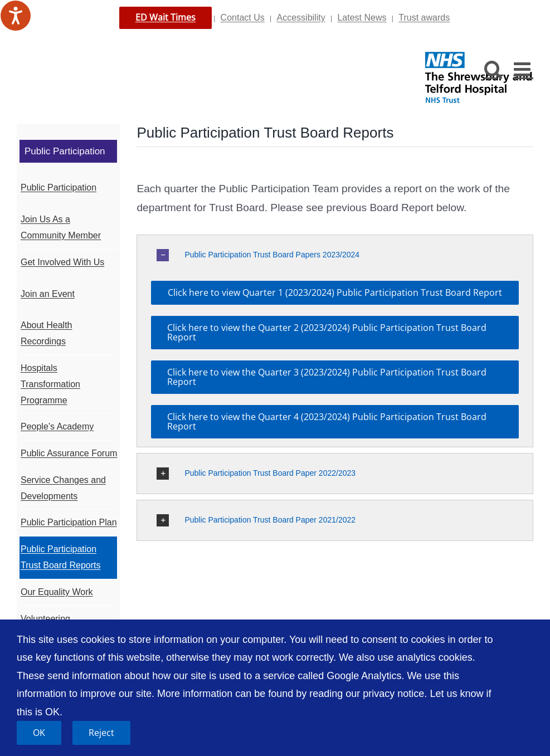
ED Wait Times (166, 17)
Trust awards (424, 18)
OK (39, 733)
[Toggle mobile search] (493, 69)
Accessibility (301, 18)
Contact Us (243, 18)
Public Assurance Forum (69, 453)
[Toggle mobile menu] (524, 69)
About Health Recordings (47, 333)
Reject (101, 733)
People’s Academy (57, 426)
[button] (335, 255)
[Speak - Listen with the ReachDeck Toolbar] (16, 16)
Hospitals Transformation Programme (50, 384)
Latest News (362, 18)
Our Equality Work (57, 592)
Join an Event (48, 294)
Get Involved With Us (62, 262)
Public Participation (59, 187)
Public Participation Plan (69, 522)
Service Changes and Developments (63, 488)
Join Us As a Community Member (61, 227)
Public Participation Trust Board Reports (60, 557)
